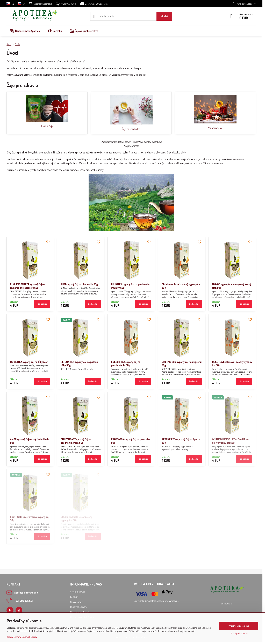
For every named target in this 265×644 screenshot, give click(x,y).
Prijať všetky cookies (239, 626)
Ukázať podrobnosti (239, 633)
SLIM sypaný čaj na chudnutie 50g (79, 284)
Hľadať (164, 16)
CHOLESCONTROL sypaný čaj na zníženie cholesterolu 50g (28, 286)
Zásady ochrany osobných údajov (22, 637)
